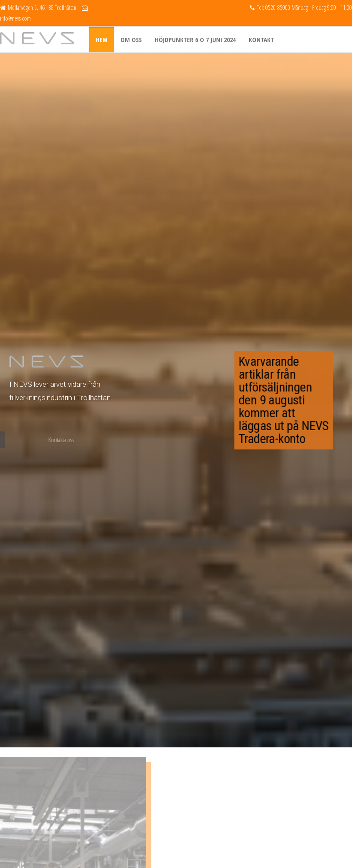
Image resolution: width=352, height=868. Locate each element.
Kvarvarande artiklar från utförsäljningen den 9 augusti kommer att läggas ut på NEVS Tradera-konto (289, 400)
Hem (102, 39)
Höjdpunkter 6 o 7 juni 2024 (195, 39)
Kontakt (261, 39)
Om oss (131, 39)
